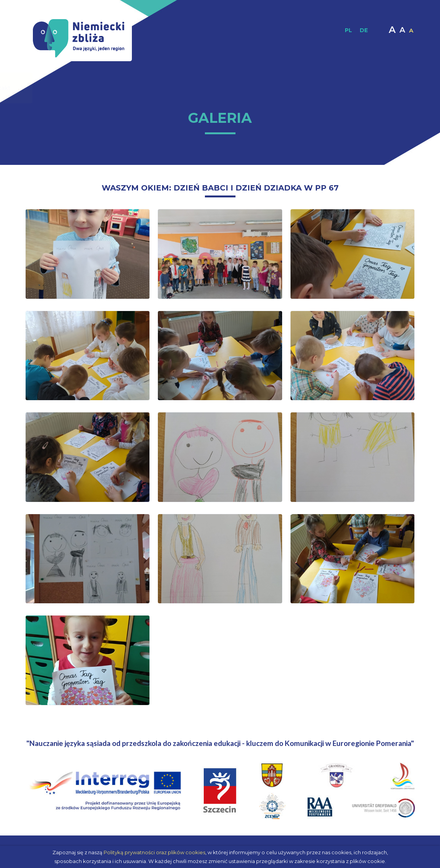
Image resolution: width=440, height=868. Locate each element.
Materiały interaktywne (258, 88)
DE (364, 30)
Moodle (343, 88)
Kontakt (370, 88)
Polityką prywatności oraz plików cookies (154, 852)
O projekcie (99, 88)
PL (348, 30)
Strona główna (57, 88)
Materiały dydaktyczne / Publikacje (171, 88)
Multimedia (310, 88)
